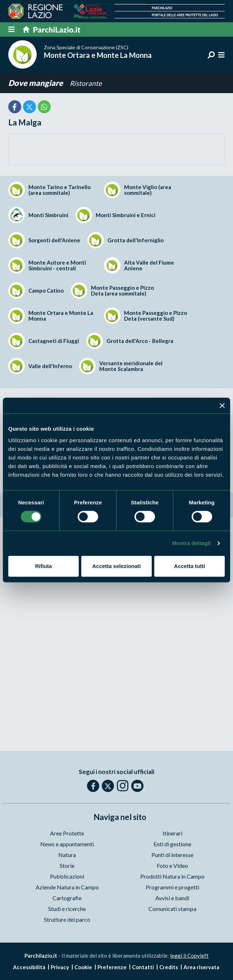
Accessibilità (29, 967)
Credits (169, 967)
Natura (67, 855)
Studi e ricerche (67, 909)
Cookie (83, 967)
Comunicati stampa (172, 909)
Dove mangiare (36, 83)
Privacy (60, 967)
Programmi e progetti (172, 887)
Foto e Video (172, 865)
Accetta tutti (190, 566)
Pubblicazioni (67, 876)
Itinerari (172, 833)
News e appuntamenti (67, 844)
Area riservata (201, 967)
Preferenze (112, 967)
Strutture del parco (67, 919)
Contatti (143, 967)
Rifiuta (43, 566)
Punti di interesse (172, 855)
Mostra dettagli (191, 543)
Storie (67, 865)
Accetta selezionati (116, 566)
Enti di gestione (172, 844)
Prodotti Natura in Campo (172, 876)
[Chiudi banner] (222, 406)
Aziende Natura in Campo (67, 887)
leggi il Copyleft (189, 956)
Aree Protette (67, 833)
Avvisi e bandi (172, 898)
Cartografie (67, 898)
